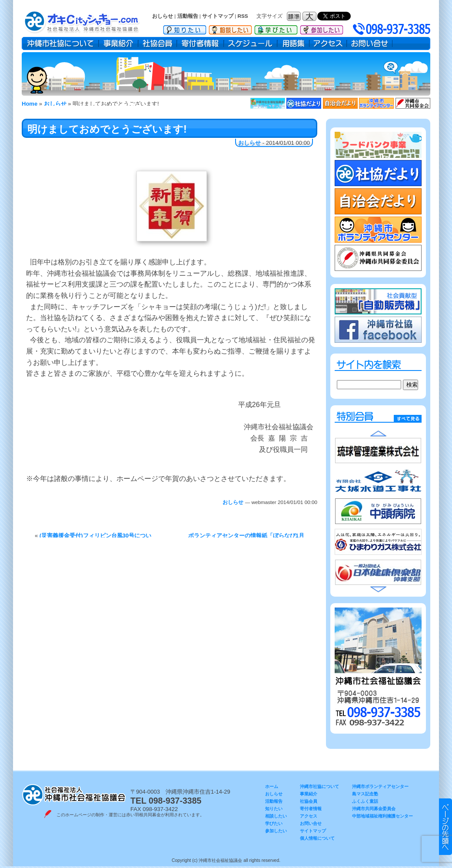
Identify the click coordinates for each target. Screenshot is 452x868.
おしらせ (163, 16)
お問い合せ (370, 43)
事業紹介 (118, 43)
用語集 (293, 43)
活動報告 (188, 16)
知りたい (185, 28)
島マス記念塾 (365, 794)
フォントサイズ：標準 (295, 16)
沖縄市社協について (60, 43)
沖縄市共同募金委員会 (374, 809)
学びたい (276, 28)
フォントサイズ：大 (310, 16)
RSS (243, 16)
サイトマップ (218, 16)
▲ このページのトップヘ (445, 827)
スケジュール (251, 43)
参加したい (322, 28)
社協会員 (158, 43)
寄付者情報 (200, 43)
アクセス (328, 43)
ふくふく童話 (365, 801)
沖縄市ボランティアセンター (380, 786)
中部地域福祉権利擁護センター (382, 816)
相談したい (230, 28)
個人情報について (317, 838)
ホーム (272, 786)
